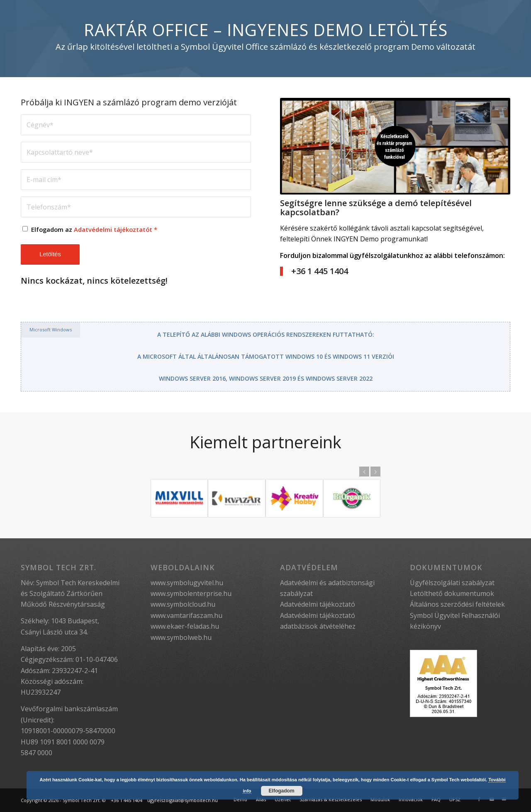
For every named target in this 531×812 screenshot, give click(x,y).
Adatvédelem (309, 567)
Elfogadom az (94, 229)
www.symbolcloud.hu (183, 604)
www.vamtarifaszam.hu (186, 615)
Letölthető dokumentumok (452, 593)
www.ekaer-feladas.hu (185, 626)
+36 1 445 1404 (127, 800)
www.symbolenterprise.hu (191, 593)
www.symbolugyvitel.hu (187, 583)
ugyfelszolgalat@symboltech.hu (183, 800)
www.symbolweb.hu (181, 637)
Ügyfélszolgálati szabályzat (452, 583)
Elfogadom (282, 791)
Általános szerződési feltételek (457, 604)
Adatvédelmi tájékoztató (318, 604)
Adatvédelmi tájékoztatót (113, 229)
